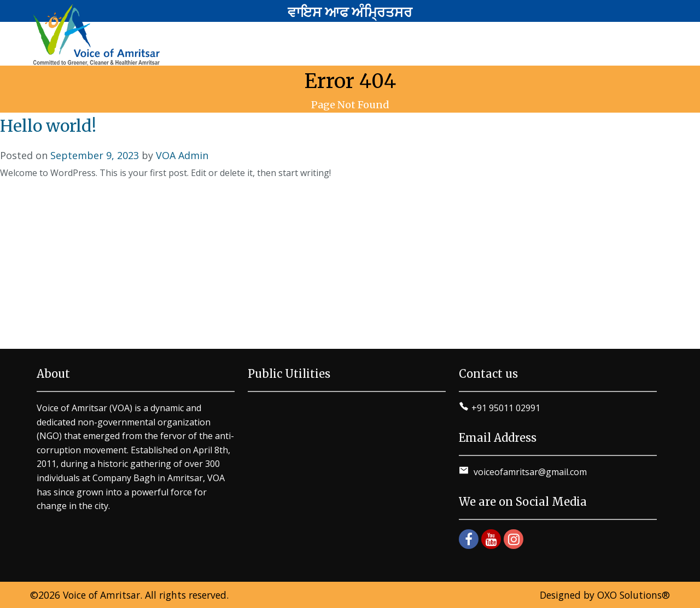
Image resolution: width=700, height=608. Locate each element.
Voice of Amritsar (101, 595)
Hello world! (48, 126)
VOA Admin (182, 155)
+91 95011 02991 (506, 408)
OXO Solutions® (634, 595)
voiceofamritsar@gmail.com (529, 472)
